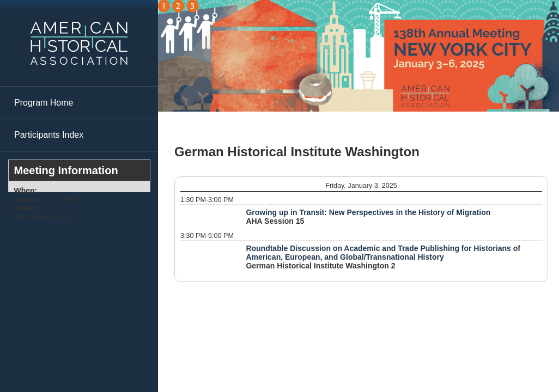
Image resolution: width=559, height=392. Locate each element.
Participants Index (49, 135)
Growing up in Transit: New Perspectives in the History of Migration (368, 212)
